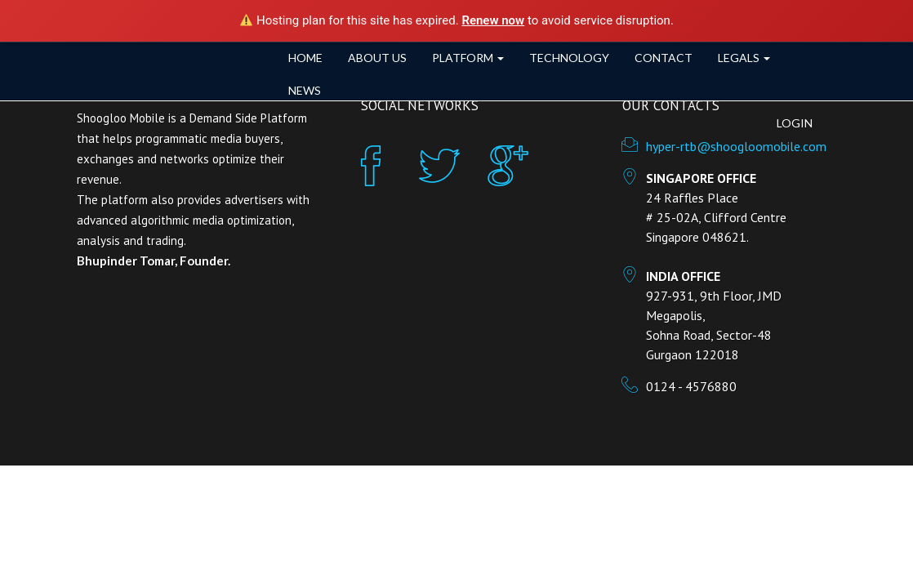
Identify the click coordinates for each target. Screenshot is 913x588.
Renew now (493, 20)
